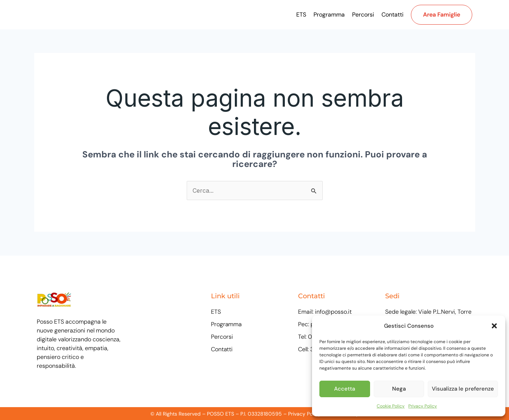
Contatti (392, 15)
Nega (399, 389)
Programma (329, 15)
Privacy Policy (423, 406)
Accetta (345, 389)
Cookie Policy (391, 406)
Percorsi (363, 15)
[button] (494, 326)
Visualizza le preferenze (463, 389)
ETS (301, 15)
